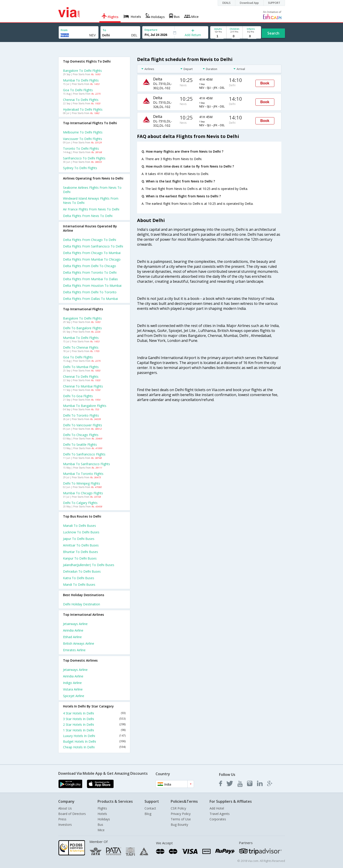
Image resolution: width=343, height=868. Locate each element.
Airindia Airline (73, 630)
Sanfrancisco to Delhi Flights (84, 158)
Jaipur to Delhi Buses (79, 539)
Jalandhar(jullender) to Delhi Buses (89, 565)
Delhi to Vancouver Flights (83, 425)
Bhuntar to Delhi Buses (80, 552)
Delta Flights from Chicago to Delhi (90, 240)
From (64, 30)
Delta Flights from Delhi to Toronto (90, 292)
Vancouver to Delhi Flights (83, 139)
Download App (249, 3)
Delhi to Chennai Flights (81, 347)
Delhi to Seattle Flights (80, 444)
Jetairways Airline (75, 624)
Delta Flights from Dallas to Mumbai (90, 299)
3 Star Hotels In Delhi (94, 719)
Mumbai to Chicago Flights (83, 493)
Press (62, 819)
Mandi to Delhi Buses (79, 584)
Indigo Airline (72, 683)
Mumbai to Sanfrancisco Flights (86, 464)
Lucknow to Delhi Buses (81, 532)
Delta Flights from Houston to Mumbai (92, 286)
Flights (102, 808)
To (104, 30)
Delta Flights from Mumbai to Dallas (90, 279)
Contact (150, 808)
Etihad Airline (72, 637)
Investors (65, 825)
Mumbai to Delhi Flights (81, 80)
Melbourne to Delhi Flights (83, 132)
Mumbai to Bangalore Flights (85, 406)
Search (273, 33)
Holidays (104, 819)
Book (265, 83)
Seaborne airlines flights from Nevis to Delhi (92, 190)
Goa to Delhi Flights (78, 90)
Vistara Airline (73, 689)
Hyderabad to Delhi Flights (83, 109)
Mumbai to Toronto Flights (83, 474)
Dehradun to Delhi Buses (82, 571)
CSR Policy (178, 808)
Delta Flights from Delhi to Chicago (90, 266)
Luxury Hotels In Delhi (94, 736)
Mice (101, 830)
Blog (148, 814)
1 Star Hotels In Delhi (94, 730)
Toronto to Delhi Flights (81, 148)
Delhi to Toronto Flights (81, 415)
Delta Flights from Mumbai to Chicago (92, 259)
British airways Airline (79, 643)
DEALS (226, 3)
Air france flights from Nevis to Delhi (91, 209)
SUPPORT (274, 3)
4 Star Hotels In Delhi (94, 713)
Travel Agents (220, 814)
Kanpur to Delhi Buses (80, 558)
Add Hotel (217, 808)
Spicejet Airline (74, 696)
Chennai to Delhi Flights (81, 100)
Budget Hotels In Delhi (94, 741)
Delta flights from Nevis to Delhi (88, 216)
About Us (65, 808)
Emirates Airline (74, 650)
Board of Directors (72, 814)
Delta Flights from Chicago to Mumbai (92, 253)
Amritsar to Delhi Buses (81, 545)
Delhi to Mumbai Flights (81, 367)
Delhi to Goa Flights (78, 396)
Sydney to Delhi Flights (80, 168)
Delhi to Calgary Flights (80, 503)
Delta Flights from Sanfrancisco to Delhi (93, 246)
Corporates (218, 819)
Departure (151, 30)
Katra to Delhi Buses (79, 578)
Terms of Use (181, 819)
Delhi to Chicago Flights (81, 435)
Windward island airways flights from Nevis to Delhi (91, 201)
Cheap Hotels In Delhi (94, 747)
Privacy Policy (181, 814)
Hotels (102, 814)
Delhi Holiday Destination (82, 604)
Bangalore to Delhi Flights (82, 71)
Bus (100, 825)
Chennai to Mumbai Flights (83, 386)
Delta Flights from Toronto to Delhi (90, 272)
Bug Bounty (179, 825)
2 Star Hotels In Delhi (94, 724)
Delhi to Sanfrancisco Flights (84, 454)
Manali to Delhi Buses (79, 526)
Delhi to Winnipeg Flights (82, 483)
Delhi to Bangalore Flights (82, 328)
